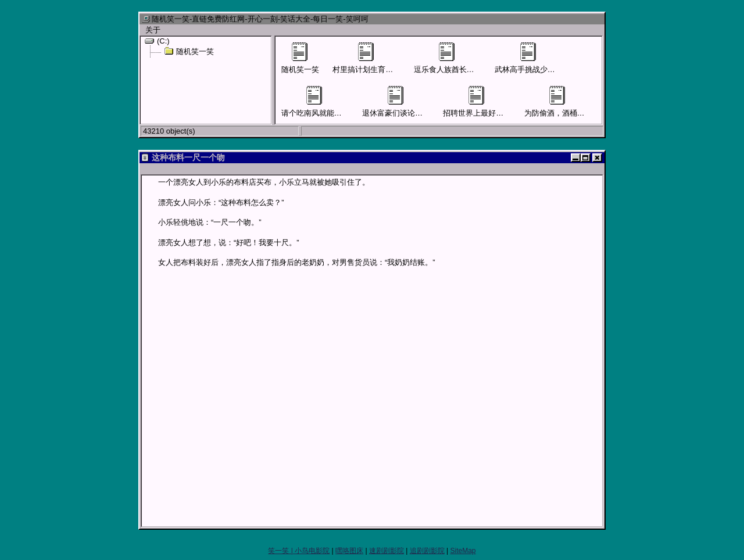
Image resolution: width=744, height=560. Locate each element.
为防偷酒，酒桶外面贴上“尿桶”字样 (584, 102)
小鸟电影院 (312, 551)
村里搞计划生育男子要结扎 (378, 58)
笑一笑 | (281, 551)
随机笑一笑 (189, 51)
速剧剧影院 (387, 551)
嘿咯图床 (349, 551)
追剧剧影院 (427, 551)
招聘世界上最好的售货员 (484, 102)
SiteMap (463, 551)
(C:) (157, 41)
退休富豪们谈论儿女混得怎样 (411, 102)
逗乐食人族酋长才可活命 (455, 58)
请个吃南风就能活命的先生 (327, 102)
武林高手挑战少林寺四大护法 (544, 58)
